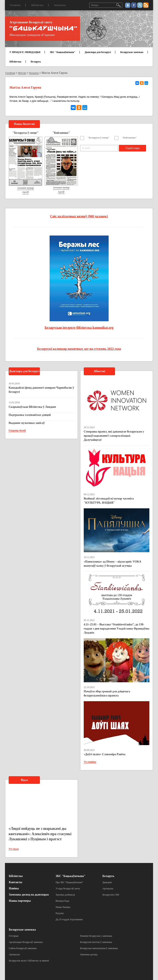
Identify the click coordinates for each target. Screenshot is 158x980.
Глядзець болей (17, 430)
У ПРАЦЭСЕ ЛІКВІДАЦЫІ (25, 52)
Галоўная (15, 5)
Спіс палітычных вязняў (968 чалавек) (79, 216)
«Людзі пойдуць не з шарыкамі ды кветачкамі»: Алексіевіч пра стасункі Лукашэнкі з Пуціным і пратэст (40, 834)
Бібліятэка (37, 5)
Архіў (26, 192)
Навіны (14, 888)
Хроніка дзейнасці (65, 895)
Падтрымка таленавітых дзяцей (30, 415)
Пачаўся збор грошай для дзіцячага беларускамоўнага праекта (107, 693)
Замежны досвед (89, 954)
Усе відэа (14, 849)
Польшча (34, 73)
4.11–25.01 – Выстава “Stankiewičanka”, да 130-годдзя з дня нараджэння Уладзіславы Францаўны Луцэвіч (117, 629)
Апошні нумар (26, 188)
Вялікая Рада (62, 901)
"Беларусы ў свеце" (99, 138)
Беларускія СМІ (111, 895)
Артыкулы (108, 889)
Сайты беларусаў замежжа (23, 948)
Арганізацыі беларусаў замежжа (26, 942)
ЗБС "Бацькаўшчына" (63, 52)
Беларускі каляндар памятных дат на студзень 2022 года (79, 349)
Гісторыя (14, 936)
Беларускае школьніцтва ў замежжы (99, 948)
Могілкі (22, 73)
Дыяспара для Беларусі (98, 52)
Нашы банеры (63, 907)
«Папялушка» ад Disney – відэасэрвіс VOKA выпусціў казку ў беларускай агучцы (112, 564)
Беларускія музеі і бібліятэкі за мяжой (29, 961)
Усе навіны (90, 762)
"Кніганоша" (129, 138)
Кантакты (60, 5)
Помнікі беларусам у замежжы (96, 936)
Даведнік (107, 882)
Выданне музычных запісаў (27, 423)
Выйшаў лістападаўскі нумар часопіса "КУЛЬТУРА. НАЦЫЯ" (109, 501)
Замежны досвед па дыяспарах (29, 895)
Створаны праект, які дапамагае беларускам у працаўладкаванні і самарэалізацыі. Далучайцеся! (114, 436)
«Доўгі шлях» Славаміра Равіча (105, 754)
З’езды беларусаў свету (68, 889)
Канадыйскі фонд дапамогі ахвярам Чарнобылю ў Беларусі (41, 390)
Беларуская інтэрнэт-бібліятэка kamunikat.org (79, 328)
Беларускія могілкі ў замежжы (96, 942)
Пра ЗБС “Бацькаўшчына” (69, 882)
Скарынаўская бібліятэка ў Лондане (32, 407)
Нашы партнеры (20, 901)
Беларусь (36, 62)
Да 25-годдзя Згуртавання (69, 919)
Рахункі (60, 913)
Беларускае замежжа (132, 52)
